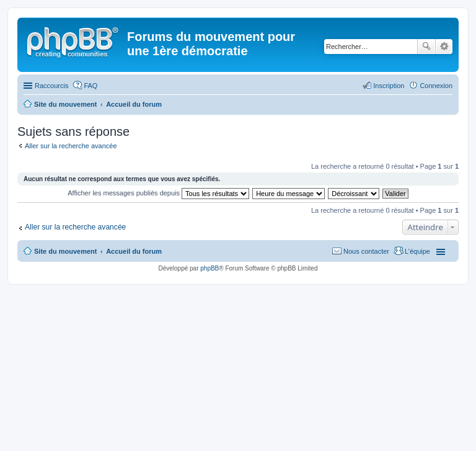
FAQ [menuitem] (90, 86)
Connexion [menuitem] (436, 86)
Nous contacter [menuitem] (366, 251)
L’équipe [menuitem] (417, 251)
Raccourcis (51, 86)
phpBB (209, 268)
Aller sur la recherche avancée (71, 146)
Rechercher (426, 47)
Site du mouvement (65, 251)
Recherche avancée (444, 47)
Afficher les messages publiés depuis (158, 193)
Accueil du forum (134, 251)
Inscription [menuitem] (389, 86)
